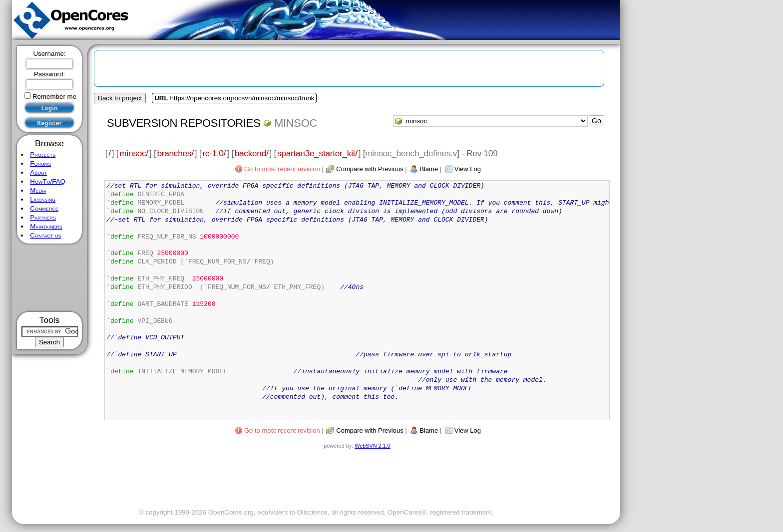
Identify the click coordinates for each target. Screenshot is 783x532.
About (38, 172)
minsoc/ (134, 153)
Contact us (45, 235)
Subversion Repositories (184, 123)
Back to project (120, 98)
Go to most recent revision (282, 169)
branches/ (175, 153)
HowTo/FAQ (48, 181)
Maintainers (46, 226)
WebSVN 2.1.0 (372, 446)
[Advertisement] (50, 278)
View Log (468, 169)
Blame (429, 169)
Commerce (44, 208)
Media (38, 190)
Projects (43, 154)
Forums (40, 163)
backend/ (252, 153)
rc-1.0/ (214, 153)
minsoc (296, 123)
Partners (43, 217)
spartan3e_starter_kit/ (317, 153)
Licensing (43, 199)
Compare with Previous (370, 169)
